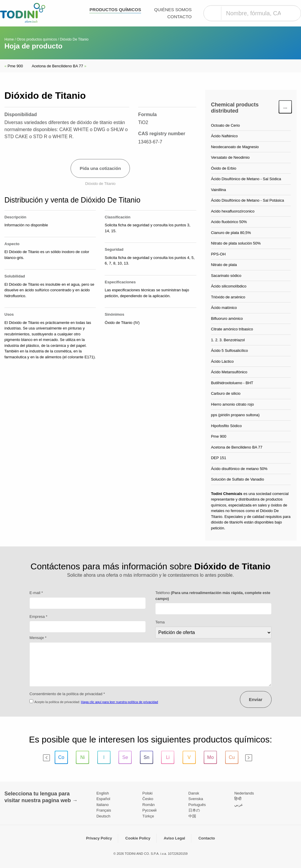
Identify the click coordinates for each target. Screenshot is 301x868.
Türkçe (148, 816)
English (103, 793)
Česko (148, 799)
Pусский (149, 810)
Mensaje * (38, 638)
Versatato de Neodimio (230, 157)
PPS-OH (218, 254)
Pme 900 (14, 66)
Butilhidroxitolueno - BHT (232, 383)
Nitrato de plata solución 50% (236, 243)
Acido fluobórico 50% (229, 222)
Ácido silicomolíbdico (229, 286)
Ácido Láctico (222, 361)
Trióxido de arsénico (228, 297)
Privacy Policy (99, 838)
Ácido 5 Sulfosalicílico (230, 351)
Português (197, 805)
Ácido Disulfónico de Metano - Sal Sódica (246, 179)
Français (104, 810)
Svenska (196, 799)
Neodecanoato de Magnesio (235, 147)
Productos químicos (115, 10)
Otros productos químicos (37, 39)
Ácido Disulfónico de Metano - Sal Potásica (248, 200)
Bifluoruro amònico (227, 318)
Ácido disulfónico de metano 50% (239, 469)
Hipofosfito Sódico (226, 426)
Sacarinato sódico (226, 276)
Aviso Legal (174, 838)
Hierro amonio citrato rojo (233, 404)
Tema (160, 622)
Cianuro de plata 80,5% (231, 233)
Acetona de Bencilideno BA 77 (59, 66)
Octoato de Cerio (225, 125)
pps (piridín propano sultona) (235, 415)
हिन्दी (238, 799)
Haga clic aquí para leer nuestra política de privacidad (119, 702)
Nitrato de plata (224, 265)
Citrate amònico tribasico (232, 329)
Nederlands (244, 793)
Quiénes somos (173, 10)
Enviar (256, 699)
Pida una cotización (100, 168)
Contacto (179, 17)
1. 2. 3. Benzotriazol (228, 340)
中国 (192, 816)
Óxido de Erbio (224, 168)
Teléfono (213, 596)
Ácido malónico (224, 308)
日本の (194, 810)
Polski (147, 793)
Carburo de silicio (226, 393)
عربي (239, 805)
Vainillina (219, 190)
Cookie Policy (138, 838)
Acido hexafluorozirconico (233, 211)
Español (103, 799)
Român (148, 805)
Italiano (103, 805)
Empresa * (38, 617)
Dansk (194, 793)
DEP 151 (219, 458)
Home (9, 39)
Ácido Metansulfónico (229, 372)
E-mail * (36, 593)
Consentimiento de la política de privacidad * (67, 694)
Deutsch (103, 816)
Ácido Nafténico (224, 136)
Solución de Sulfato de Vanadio (238, 479)
